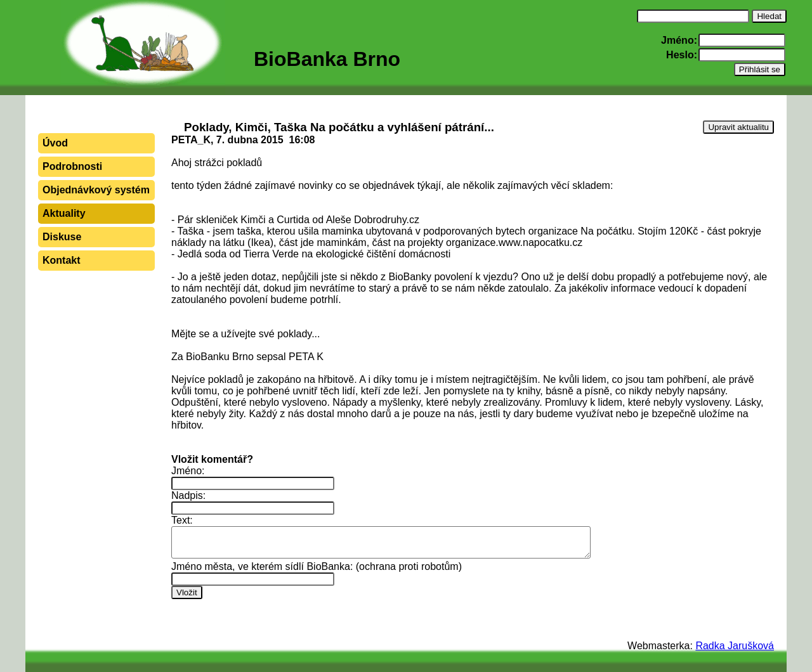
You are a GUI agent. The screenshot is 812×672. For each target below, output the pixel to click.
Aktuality (64, 213)
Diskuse (62, 237)
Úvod (55, 143)
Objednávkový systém (96, 190)
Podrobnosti (72, 166)
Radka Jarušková (735, 646)
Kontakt (62, 260)
